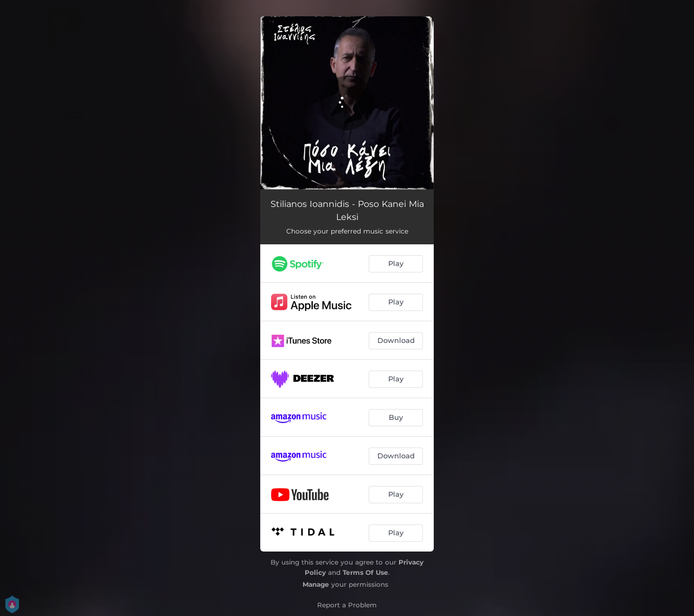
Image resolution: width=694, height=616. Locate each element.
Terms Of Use (365, 572)
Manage (316, 584)
